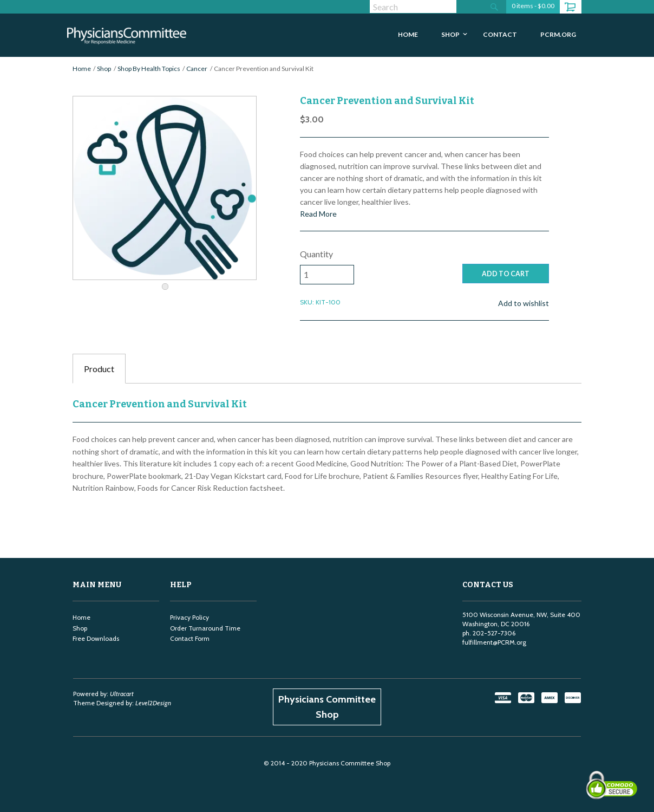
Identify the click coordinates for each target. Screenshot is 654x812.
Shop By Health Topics (149, 69)
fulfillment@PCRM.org (494, 642)
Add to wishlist (524, 303)
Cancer (197, 69)
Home (82, 69)
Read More (318, 214)
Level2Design (153, 703)
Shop (104, 69)
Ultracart (122, 694)
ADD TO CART (506, 274)
